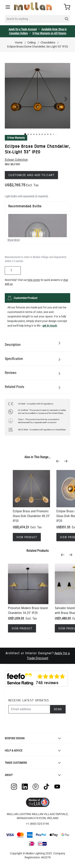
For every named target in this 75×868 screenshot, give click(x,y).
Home (19, 43)
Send (58, 709)
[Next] (67, 461)
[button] (25, 134)
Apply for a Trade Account (23, 29)
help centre (34, 280)
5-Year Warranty (16, 138)
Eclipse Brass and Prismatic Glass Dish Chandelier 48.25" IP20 (31, 516)
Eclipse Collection (16, 160)
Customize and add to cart (31, 175)
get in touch (50, 326)
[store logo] (33, 6)
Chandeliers (48, 43)
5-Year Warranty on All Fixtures (49, 33)
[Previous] (59, 461)
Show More (14, 240)
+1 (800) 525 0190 (37, 824)
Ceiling (31, 43)
